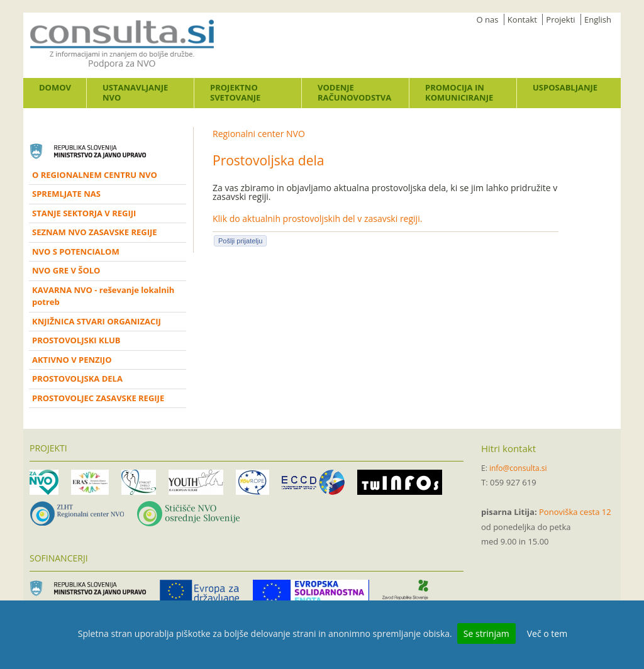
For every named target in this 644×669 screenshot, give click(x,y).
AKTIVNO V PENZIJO (72, 360)
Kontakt (522, 19)
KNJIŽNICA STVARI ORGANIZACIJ (97, 321)
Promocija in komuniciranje (459, 92)
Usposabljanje (565, 87)
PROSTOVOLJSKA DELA (77, 379)
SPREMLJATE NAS (66, 194)
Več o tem (547, 633)
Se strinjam (486, 633)
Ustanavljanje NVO (135, 92)
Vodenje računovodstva (354, 92)
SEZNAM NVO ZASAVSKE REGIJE (95, 232)
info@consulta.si (518, 468)
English (598, 19)
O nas (488, 19)
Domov (55, 87)
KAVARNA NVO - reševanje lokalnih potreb (103, 296)
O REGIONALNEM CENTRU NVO (95, 175)
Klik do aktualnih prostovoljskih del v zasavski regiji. (317, 218)
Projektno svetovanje (235, 92)
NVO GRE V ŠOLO (66, 270)
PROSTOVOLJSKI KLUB (76, 340)
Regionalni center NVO (259, 134)
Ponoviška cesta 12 (575, 512)
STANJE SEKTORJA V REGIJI (84, 213)
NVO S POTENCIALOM (76, 252)
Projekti (560, 19)
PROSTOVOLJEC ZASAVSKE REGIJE (98, 398)
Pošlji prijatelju (240, 241)
